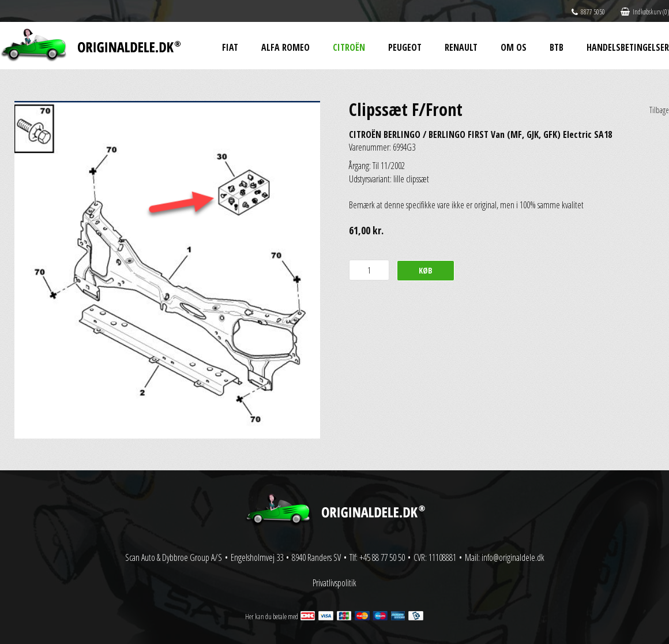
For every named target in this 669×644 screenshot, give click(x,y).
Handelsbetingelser (628, 47)
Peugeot (405, 47)
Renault (461, 47)
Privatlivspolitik (334, 583)
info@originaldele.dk (513, 557)
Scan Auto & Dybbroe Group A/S (174, 557)
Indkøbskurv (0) (645, 12)
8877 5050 (588, 12)
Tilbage (659, 110)
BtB (557, 47)
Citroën (349, 47)
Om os (514, 47)
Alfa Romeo (285, 47)
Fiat (230, 47)
